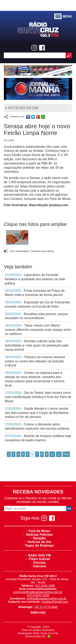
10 (52, 454)
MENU (63, 17)
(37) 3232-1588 (45, 586)
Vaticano (38, 566)
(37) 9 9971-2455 (38, 595)
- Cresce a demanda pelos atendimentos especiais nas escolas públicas (37, 426)
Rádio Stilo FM (38, 555)
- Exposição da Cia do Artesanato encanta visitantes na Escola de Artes (37, 304)
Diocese (38, 563)
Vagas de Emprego (38, 545)
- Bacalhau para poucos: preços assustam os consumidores (36, 316)
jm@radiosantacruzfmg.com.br (47, 599)
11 (59, 454)
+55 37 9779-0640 (46, 607)
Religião (38, 538)
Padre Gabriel (38, 559)
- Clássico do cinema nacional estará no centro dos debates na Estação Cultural (35, 361)
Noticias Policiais (38, 535)
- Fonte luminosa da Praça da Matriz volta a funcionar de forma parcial (35, 293)
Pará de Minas (38, 531)
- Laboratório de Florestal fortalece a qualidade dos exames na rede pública (35, 279)
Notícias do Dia (38, 542)
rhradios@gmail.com (55, 602)
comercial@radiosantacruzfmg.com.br (38, 592)
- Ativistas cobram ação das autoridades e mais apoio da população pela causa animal (37, 345)
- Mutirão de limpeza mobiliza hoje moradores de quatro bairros (38, 438)
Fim (66, 454)
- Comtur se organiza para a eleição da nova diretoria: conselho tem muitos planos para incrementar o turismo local (35, 379)
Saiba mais (38, 612)
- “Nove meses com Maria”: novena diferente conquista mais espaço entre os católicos (38, 330)
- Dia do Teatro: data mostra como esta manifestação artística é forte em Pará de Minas (38, 397)
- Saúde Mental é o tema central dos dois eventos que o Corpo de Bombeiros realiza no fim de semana (37, 413)
